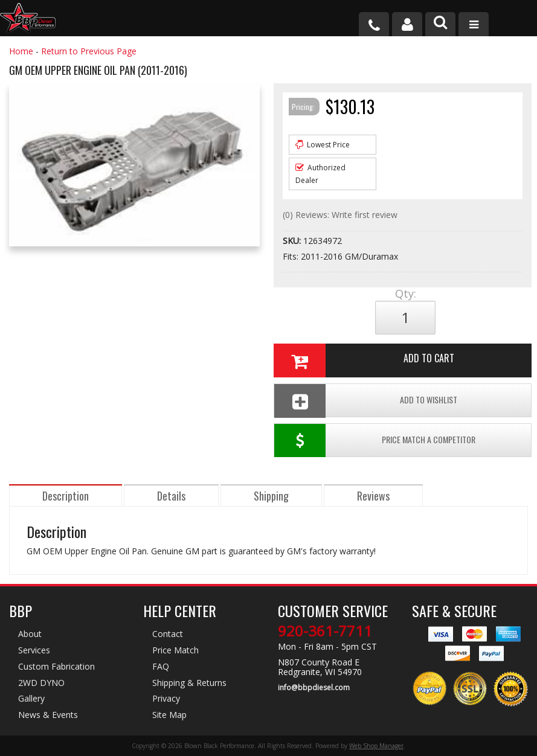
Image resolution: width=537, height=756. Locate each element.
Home (21, 51)
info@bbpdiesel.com (314, 688)
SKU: (293, 241)
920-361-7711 (325, 631)
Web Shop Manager (376, 746)
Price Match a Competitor (375, 440)
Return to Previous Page (89, 51)
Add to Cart (364, 360)
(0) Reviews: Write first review (340, 215)
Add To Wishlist (365, 401)
